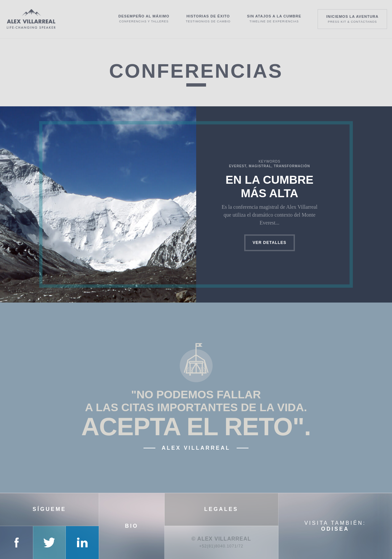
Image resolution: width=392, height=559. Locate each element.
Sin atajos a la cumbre (274, 19)
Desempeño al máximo (144, 19)
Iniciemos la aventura (352, 19)
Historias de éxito (208, 19)
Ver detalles (270, 243)
